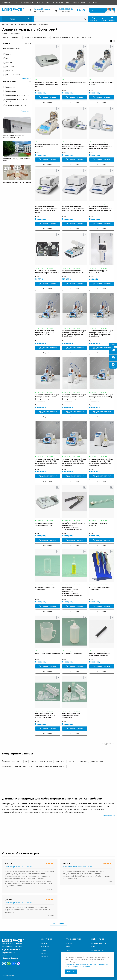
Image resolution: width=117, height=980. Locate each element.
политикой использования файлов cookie (82, 964)
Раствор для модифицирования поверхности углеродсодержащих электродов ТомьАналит (72, 591)
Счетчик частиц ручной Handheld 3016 (99, 272)
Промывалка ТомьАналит (72, 653)
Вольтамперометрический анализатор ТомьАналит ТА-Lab (47, 84)
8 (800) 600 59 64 (66, 9)
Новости (76, 2)
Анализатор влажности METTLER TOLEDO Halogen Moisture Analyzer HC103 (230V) (46, 210)
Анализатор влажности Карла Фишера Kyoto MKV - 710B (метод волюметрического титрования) (74, 398)
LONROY (72, 761)
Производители (27, 2)
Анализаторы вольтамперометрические (51, 766)
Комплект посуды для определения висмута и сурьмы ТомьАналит (45, 716)
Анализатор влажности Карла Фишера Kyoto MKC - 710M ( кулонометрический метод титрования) (101, 398)
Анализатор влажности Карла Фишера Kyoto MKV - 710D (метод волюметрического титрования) (47, 398)
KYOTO (34, 761)
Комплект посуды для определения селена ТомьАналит (71, 716)
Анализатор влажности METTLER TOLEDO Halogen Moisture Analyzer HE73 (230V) (74, 208)
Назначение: (7, 766)
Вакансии (96, 2)
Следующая (108, 744)
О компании (6, 2)
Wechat (113, 358)
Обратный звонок (65, 11)
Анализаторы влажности (12, 37)
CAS (26, 761)
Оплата (37, 2)
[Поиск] (85, 19)
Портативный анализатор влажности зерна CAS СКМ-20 (47, 272)
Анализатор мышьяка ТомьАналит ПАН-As (44, 524)
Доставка (45, 2)
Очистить (27, 43)
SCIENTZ (69, 943)
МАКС (113, 365)
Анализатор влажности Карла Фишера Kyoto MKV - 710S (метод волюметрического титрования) (101, 334)
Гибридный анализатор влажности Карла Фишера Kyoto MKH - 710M (46, 333)
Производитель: (8, 761)
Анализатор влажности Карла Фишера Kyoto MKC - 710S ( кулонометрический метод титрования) (47, 462)
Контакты (16, 2)
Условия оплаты (97, 950)
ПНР (53, 2)
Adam (19, 761)
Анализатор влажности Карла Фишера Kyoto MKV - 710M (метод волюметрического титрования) (74, 334)
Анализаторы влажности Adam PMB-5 (20, 867)
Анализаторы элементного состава (66, 37)
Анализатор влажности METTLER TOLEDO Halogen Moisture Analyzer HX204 (73, 146)
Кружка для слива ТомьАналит (48, 653)
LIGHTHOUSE (61, 761)
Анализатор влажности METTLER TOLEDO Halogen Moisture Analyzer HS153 (100, 146)
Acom (68, 950)
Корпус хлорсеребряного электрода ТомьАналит (100, 654)
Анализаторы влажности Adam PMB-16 (20, 903)
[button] (17, 19)
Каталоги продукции (99, 943)
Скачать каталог (103, 832)
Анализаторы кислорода (23, 766)
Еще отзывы (58, 923)
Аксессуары (87, 37)
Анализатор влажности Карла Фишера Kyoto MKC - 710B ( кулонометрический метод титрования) (101, 462)
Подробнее (48, 102)
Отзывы (68, 2)
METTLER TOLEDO (46, 761)
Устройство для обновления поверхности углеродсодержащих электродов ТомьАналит (73, 526)
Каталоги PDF (86, 2)
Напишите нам (39, 11)
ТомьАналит (83, 761)
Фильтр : (7, 43)
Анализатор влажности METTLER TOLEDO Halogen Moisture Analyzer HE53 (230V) (101, 208)
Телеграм (113, 351)
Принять (71, 971)
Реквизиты (44, 957)
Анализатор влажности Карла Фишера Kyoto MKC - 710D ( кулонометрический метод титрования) (74, 462)
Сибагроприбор (97, 761)
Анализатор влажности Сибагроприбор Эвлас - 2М (73, 272)
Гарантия (60, 2)
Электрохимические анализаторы (37, 37)
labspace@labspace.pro (43, 9)
